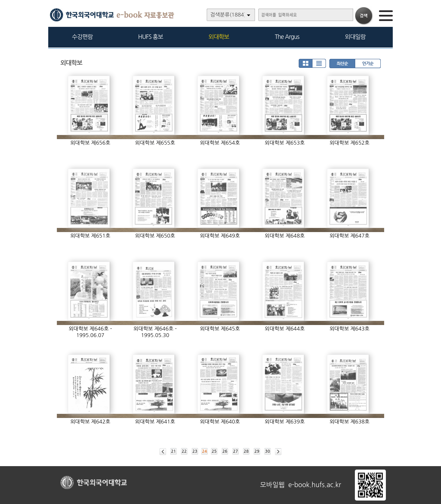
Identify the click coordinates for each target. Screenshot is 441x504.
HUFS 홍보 (151, 37)
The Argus (287, 37)
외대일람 (355, 37)
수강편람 (82, 37)
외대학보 (219, 37)
